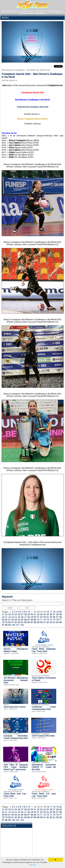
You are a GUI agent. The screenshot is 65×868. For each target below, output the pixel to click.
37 (54, 614)
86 (29, 622)
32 (38, 614)
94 (54, 622)
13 (38, 612)
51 (38, 617)
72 (45, 620)
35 (48, 614)
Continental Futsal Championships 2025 (44, 708)
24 (13, 614)
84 (22, 622)
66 (25, 620)
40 (3, 617)
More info (32, 865)
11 (32, 612)
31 (35, 614)
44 (16, 617)
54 (48, 617)
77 (60, 620)
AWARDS (24, 14)
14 (41, 612)
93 (51, 622)
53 (45, 617)
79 (6, 622)
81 (13, 622)
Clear (27, 608)
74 (51, 620)
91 (45, 622)
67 (29, 620)
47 (25, 617)
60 (6, 620)
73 (48, 620)
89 (38, 622)
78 (3, 622)
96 (60, 622)
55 (51, 617)
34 (45, 614)
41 (6, 617)
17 (51, 612)
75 (54, 620)
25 (16, 614)
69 (35, 620)
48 (29, 617)
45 (19, 617)
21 (3, 614)
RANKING (41, 14)
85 (25, 622)
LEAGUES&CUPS (54, 11)
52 (41, 617)
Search (10, 608)
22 (6, 614)
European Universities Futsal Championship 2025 (16, 737)
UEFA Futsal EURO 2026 (43, 736)
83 (19, 622)
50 (35, 617)
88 (35, 622)
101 (18, 625)
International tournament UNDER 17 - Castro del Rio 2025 (44, 767)
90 (41, 622)
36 (51, 614)
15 (45, 612)
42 (10, 617)
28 (25, 614)
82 (16, 622)
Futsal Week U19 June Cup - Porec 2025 (44, 795)
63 (16, 620)
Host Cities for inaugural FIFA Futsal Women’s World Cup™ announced (16, 767)
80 (10, 622)
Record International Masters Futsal (16, 650)
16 (48, 612)
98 (6, 625)
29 (29, 614)
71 (41, 620)
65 (22, 620)
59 (3, 620)
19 (57, 612)
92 (48, 622)
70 (38, 620)
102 (22, 625)
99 (9, 625)
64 (19, 620)
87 (32, 622)
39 (60, 614)
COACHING (40, 11)
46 (22, 617)
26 (19, 614)
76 (57, 620)
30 (32, 614)
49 (32, 617)
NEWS (32, 14)
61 (10, 620)
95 (57, 622)
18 (54, 612)
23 (10, 614)
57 (57, 617)
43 (13, 617)
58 (60, 617)
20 (60, 612)
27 (22, 614)
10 (29, 612)
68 (32, 620)
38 (57, 614)
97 (3, 625)
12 (35, 612)
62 (13, 620)
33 (41, 614)
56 (54, 617)
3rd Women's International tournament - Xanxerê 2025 (16, 680)
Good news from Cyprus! (15, 707)
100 (13, 625)
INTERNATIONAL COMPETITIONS (17, 11)
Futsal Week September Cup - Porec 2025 (44, 650)
